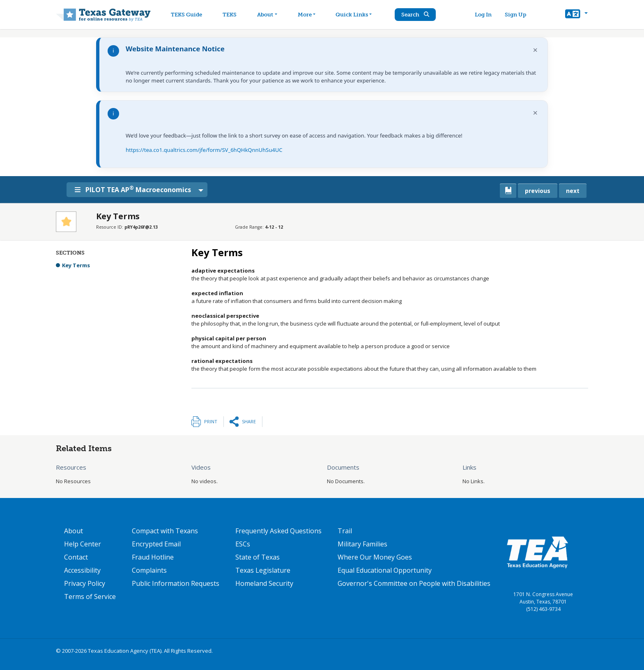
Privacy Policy (85, 583)
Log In (484, 15)
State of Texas (258, 557)
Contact (76, 557)
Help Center (83, 544)
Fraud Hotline (153, 557)
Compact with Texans (165, 531)
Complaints (149, 570)
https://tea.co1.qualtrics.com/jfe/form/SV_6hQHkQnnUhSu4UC (204, 150)
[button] (576, 15)
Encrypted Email (156, 544)
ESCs (243, 544)
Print (211, 421)
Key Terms (76, 265)
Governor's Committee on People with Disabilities (414, 583)
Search (419, 15)
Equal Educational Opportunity (385, 570)
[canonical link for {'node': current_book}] (508, 191)
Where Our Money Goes (375, 557)
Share (249, 421)
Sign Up (517, 15)
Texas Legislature (263, 570)
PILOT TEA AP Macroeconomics (136, 189)
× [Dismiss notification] (535, 50)
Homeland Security (264, 583)
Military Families (362, 544)
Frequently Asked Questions (278, 531)
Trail (345, 531)
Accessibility (82, 570)
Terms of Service (90, 597)
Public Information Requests (176, 583)
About (74, 531)
